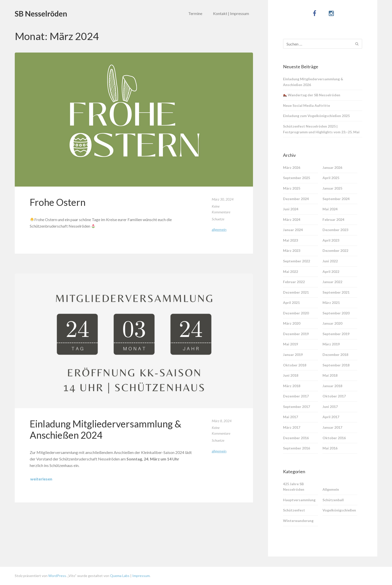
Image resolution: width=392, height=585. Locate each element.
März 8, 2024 (222, 421)
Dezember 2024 (296, 199)
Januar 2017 (332, 427)
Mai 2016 (330, 448)
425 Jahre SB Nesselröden (294, 487)
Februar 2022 (294, 282)
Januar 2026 (332, 167)
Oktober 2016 (334, 438)
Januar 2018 (332, 386)
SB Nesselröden (41, 14)
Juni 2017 (330, 407)
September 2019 (336, 334)
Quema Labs (119, 576)
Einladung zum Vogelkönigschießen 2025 (316, 116)
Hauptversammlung (299, 500)
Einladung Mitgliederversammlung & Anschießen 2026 (313, 82)
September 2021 (336, 292)
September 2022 (296, 261)
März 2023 (292, 250)
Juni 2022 (330, 261)
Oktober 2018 (295, 365)
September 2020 (336, 313)
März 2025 (292, 188)
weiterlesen (41, 479)
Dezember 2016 (296, 438)
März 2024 (292, 219)
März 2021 (331, 303)
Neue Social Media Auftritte (306, 105)
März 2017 (292, 427)
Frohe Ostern (58, 202)
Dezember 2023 (335, 230)
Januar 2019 (293, 355)
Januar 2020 (332, 323)
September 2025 (296, 178)
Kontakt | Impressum (231, 13)
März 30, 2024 (223, 199)
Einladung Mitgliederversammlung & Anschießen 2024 (105, 429)
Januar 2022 (332, 282)
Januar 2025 (332, 188)
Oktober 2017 (334, 396)
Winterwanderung (298, 521)
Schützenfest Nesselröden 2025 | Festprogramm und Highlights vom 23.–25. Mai (321, 129)
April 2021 (291, 303)
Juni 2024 (291, 209)
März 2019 (331, 344)
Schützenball (333, 500)
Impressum (141, 576)
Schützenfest (294, 510)
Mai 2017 (290, 417)
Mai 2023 (290, 240)
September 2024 (336, 199)
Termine (195, 13)
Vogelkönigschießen (339, 510)
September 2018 (336, 365)
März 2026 (292, 167)
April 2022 (331, 271)
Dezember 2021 (296, 292)
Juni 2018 (291, 375)
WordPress (57, 576)
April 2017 (331, 417)
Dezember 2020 (296, 313)
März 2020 (292, 323)
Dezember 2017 (296, 396)
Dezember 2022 (335, 250)
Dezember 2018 (335, 355)
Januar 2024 (293, 230)
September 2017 (296, 407)
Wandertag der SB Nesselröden (312, 95)
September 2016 (296, 448)
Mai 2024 (330, 209)
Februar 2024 (333, 219)
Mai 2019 (290, 344)
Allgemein (219, 229)
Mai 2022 (290, 271)
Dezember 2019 (296, 334)
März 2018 (292, 386)
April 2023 (331, 240)
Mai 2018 (330, 375)
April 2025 (331, 178)
